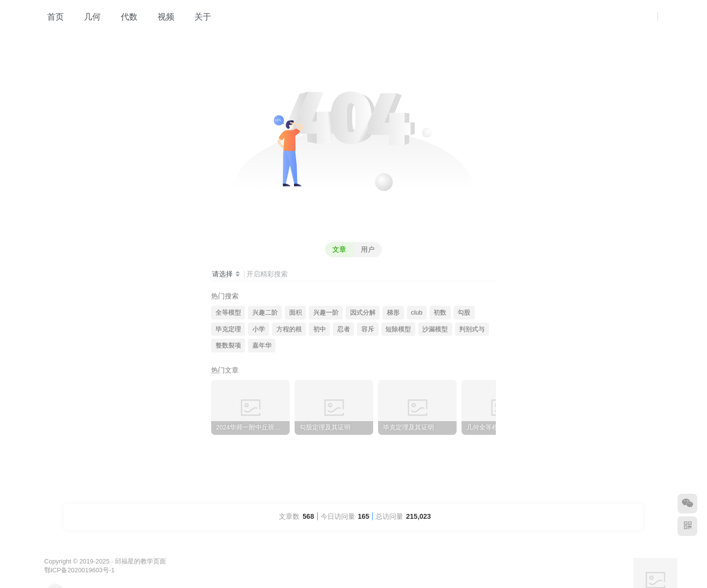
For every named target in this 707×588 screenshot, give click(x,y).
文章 (339, 249)
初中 (320, 329)
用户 (368, 249)
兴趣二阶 (265, 313)
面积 (296, 313)
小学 (259, 329)
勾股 (464, 313)
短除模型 (398, 329)
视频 (161, 17)
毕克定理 (228, 329)
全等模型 (228, 313)
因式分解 (363, 313)
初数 (440, 313)
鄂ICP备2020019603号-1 (79, 570)
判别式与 (472, 329)
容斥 (368, 329)
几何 (87, 17)
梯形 (393, 313)
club (417, 313)
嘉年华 (262, 346)
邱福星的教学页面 (140, 561)
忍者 (344, 329)
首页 (50, 17)
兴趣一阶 (326, 313)
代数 (124, 17)
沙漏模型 (435, 329)
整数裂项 (228, 346)
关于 (198, 17)
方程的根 (289, 329)
